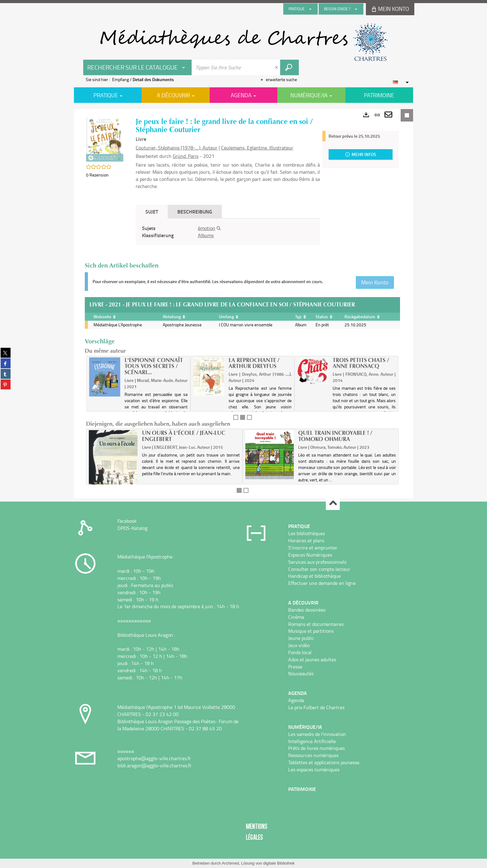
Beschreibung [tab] (195, 211)
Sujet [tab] (152, 211)
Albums (206, 235)
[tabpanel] (228, 232)
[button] (105, 139)
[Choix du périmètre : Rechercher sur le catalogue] (138, 67)
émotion (207, 228)
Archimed (230, 863)
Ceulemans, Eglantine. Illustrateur (257, 148)
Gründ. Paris (186, 156)
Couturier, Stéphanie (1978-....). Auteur (177, 148)
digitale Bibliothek (279, 863)
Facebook (127, 521)
